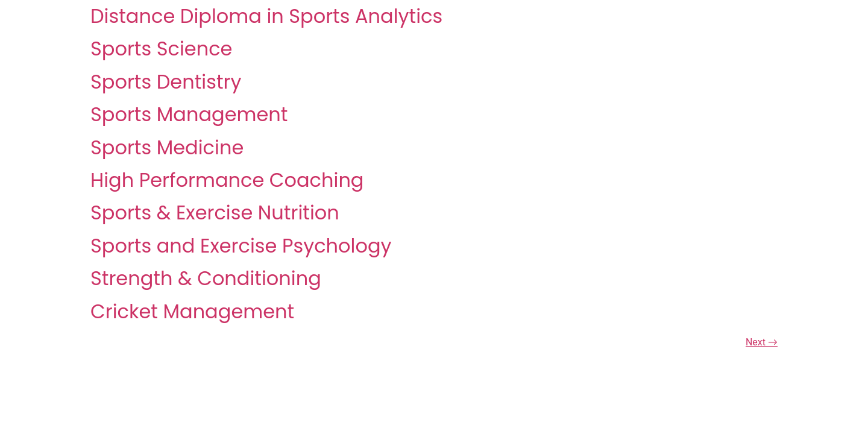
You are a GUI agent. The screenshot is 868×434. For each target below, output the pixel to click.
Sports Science (161, 49)
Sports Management (189, 114)
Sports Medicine (167, 147)
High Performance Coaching (227, 180)
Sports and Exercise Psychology (241, 246)
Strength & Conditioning (206, 278)
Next (762, 342)
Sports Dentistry (166, 82)
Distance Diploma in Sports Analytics (266, 16)
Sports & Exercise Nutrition (215, 212)
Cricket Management (192, 311)
